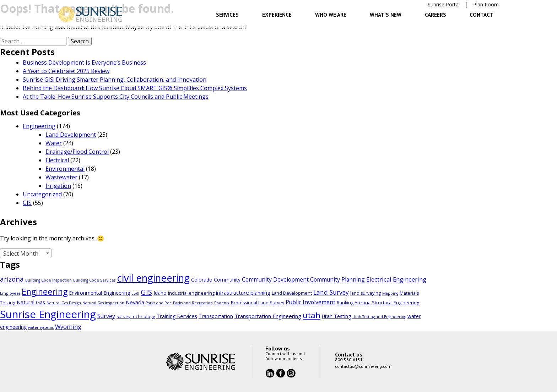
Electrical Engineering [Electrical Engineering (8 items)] (396, 279)
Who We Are (331, 15)
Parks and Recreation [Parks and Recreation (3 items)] (193, 303)
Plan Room (486, 4)
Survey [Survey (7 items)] (106, 316)
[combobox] (26, 253)
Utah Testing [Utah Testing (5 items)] (336, 316)
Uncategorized (42, 194)
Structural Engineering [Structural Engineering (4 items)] (396, 303)
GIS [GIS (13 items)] (146, 292)
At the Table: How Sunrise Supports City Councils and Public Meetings (116, 97)
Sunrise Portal (444, 4)
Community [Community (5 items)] (227, 280)
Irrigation (58, 186)
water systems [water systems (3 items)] (41, 327)
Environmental (65, 169)
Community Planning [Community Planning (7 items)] (337, 279)
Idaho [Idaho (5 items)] (160, 293)
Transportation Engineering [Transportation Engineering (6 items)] (268, 316)
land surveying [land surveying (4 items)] (366, 293)
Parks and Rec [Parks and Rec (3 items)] (159, 303)
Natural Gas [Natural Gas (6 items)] (31, 302)
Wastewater (61, 177)
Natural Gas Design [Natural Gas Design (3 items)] (64, 303)
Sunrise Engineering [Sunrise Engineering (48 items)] (48, 314)
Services (227, 15)
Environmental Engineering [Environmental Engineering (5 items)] (99, 293)
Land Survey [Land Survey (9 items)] (331, 292)
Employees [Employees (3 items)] (10, 293)
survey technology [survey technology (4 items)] (136, 317)
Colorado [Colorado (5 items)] (202, 280)
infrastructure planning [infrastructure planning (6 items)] (243, 293)
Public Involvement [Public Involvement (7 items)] (310, 302)
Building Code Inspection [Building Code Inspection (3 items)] (48, 280)
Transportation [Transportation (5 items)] (216, 316)
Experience (277, 15)
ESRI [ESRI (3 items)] (135, 293)
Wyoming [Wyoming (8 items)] (68, 326)
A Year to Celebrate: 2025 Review (66, 71)
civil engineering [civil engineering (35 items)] (153, 278)
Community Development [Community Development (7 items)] (275, 279)
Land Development (71, 135)
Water (54, 143)
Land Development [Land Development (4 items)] (292, 293)
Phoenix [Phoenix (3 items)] (222, 303)
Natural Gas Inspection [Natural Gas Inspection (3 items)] (103, 303)
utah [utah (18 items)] (312, 315)
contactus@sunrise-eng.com (363, 366)
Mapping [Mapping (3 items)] (390, 293)
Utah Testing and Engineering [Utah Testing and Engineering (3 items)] (379, 317)
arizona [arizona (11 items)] (12, 279)
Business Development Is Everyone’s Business (84, 62)
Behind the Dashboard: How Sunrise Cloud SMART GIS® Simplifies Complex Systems (135, 88)
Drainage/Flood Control (77, 152)
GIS (27, 203)
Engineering (39, 126)
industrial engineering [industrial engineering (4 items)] (191, 293)
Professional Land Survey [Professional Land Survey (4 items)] (258, 303)
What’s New (386, 15)
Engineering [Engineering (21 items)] (45, 292)
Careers (436, 15)
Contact (481, 15)
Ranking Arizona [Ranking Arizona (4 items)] (354, 303)
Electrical (57, 160)
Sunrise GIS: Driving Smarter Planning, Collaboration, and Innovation (115, 80)
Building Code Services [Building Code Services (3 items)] (94, 280)
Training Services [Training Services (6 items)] (177, 316)
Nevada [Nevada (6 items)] (135, 302)
